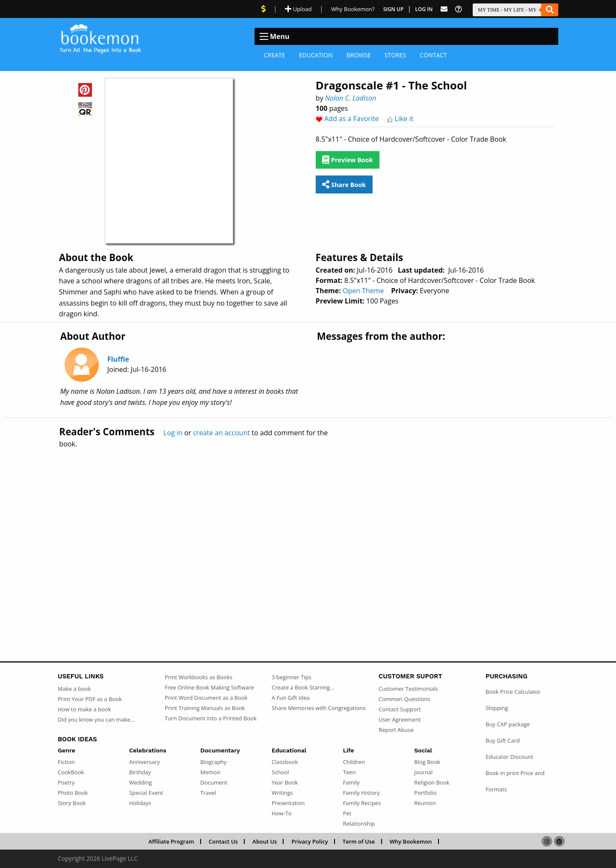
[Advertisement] (308, 536)
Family (351, 782)
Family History (361, 793)
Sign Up (394, 9)
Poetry (66, 782)
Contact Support (400, 709)
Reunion (425, 803)
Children (354, 762)
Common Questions (404, 699)
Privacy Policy (310, 841)
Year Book (285, 782)
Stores (395, 55)
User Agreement (400, 719)
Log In (424, 9)
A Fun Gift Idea (291, 698)
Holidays (140, 803)
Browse (359, 55)
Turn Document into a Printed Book (211, 718)
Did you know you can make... (96, 719)
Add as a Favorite (352, 119)
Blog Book (427, 762)
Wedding (141, 782)
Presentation (288, 803)
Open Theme (363, 291)
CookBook (71, 772)
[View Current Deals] (264, 9)
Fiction (66, 762)
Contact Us (223, 841)
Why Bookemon (411, 841)
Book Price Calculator (513, 692)
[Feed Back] (444, 9)
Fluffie (118, 359)
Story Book (72, 803)
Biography (213, 762)
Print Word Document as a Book (206, 698)
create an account (221, 433)
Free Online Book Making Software (209, 687)
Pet (347, 813)
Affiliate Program (171, 841)
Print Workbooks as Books (198, 677)
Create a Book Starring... (303, 687)
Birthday (140, 772)
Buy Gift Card (503, 740)
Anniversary (145, 762)
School (280, 772)
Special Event (146, 793)
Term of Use (359, 841)
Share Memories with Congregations (319, 708)
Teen (349, 772)
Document (214, 782)
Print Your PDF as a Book (90, 699)
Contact (433, 55)
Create (275, 55)
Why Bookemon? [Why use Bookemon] (353, 9)
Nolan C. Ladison (351, 98)
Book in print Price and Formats (515, 781)
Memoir (210, 772)
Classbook (285, 762)
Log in (173, 433)
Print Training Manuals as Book (205, 708)
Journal (423, 772)
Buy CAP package (508, 724)
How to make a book (84, 709)
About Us (265, 841)
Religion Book (432, 782)
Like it (404, 119)
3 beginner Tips (292, 677)
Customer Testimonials (408, 689)
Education (316, 55)
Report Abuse (396, 730)
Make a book (74, 689)
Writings (282, 793)
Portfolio (425, 793)
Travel (208, 793)
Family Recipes (362, 803)
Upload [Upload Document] (298, 9)
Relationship (359, 823)
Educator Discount (509, 757)
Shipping (497, 708)
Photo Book (73, 793)
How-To (282, 813)
